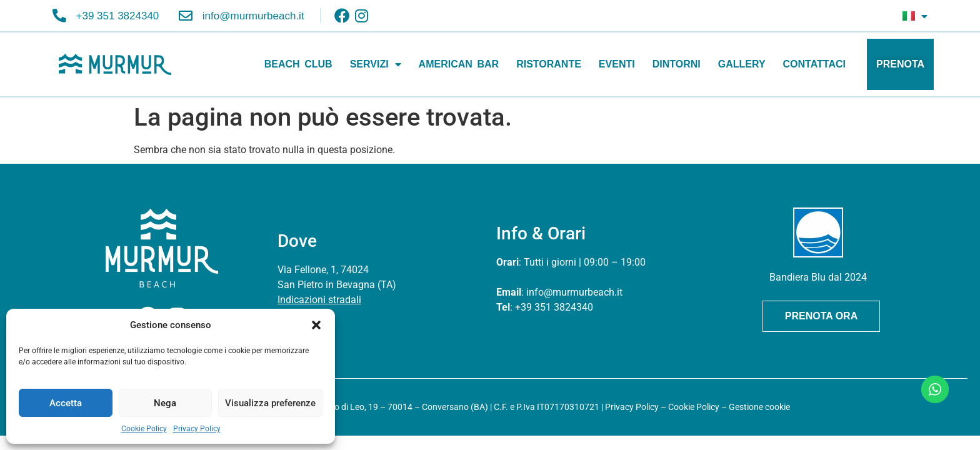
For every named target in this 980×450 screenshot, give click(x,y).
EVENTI (617, 64)
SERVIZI (376, 64)
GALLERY (742, 64)
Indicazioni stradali (319, 300)
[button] (316, 325)
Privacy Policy (197, 429)
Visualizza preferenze (270, 403)
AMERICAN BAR (459, 64)
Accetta (66, 403)
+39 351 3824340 (554, 307)
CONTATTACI (814, 64)
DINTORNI (677, 64)
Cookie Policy (144, 429)
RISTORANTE (549, 64)
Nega (165, 403)
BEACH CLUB (298, 64)
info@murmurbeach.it (574, 292)
